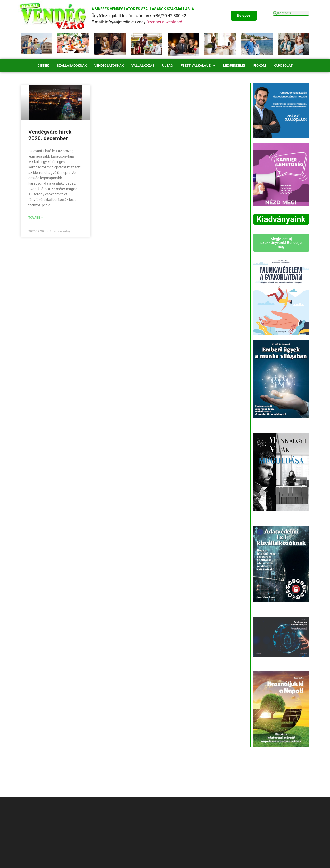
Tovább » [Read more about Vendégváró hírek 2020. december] (36, 218)
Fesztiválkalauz (198, 66)
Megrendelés (234, 66)
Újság (168, 66)
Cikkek (43, 66)
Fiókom (260, 66)
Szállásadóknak (72, 66)
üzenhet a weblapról (165, 22)
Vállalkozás (143, 66)
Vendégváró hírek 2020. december (50, 135)
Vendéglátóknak (109, 66)
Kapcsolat (283, 66)
